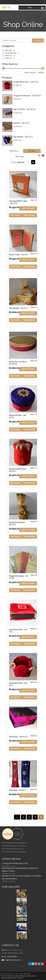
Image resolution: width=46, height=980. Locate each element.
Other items (20, 156)
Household (10, 53)
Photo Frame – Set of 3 (19, 254)
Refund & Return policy (9, 978)
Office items (14, 151)
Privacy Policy (31, 976)
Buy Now (15, 215)
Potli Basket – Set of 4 (18, 308)
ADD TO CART (28, 208)
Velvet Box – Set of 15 (18, 737)
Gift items (32, 151)
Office (8, 56)
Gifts (8, 50)
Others (8, 58)
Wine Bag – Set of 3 (17, 790)
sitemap (20, 978)
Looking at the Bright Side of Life (15, 863)
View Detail (29, 215)
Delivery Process (20, 976)
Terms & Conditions (7, 976)
